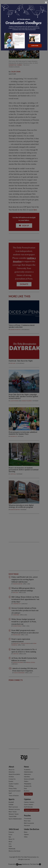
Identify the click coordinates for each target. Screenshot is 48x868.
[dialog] (24, 434)
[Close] (46, 2)
